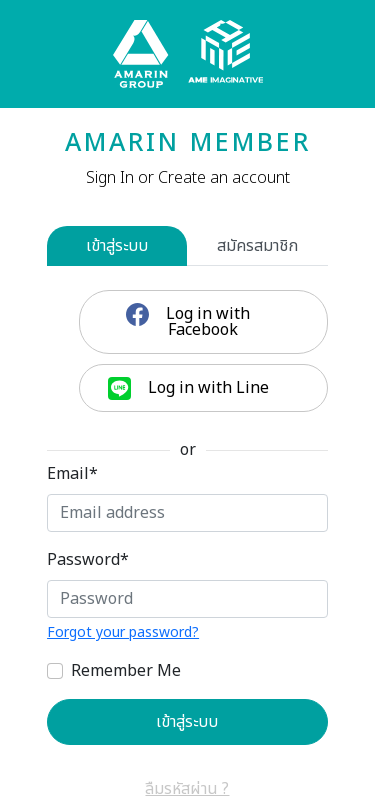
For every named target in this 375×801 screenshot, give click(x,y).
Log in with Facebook (206, 322)
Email (72, 474)
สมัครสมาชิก (257, 246)
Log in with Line (206, 388)
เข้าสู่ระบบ (117, 246)
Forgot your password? (123, 632)
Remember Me (126, 671)
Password (88, 560)
